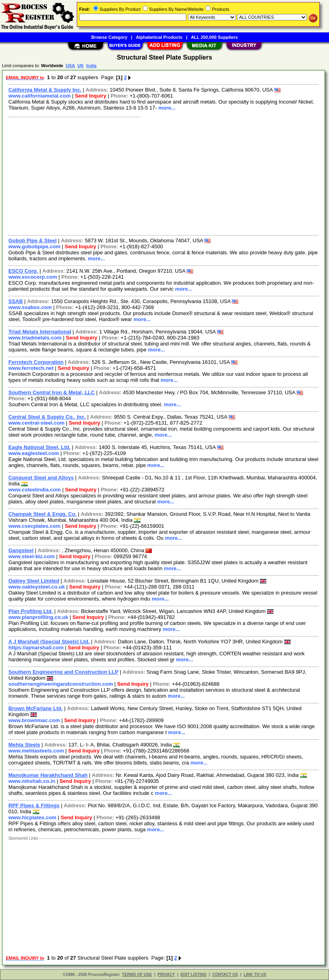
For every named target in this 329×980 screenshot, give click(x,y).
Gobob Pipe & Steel (33, 241)
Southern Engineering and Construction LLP (63, 672)
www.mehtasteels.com (36, 751)
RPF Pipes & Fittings (34, 805)
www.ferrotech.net (31, 368)
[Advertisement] (164, 175)
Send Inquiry (91, 96)
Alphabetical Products (159, 37)
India (92, 66)
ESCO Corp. (23, 271)
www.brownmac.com (34, 720)
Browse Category (109, 37)
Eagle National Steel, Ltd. (39, 447)
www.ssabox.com (30, 307)
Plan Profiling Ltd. (31, 611)
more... (167, 108)
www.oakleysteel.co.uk (37, 587)
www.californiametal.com (40, 96)
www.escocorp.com (33, 277)
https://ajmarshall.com (36, 648)
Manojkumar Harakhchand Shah (48, 775)
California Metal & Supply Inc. (45, 90)
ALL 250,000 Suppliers (214, 37)
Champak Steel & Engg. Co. (42, 514)
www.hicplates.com (32, 817)
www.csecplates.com (34, 526)
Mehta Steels (24, 745)
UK (81, 66)
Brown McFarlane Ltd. (36, 708)
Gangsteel (21, 550)
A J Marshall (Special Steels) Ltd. (49, 642)
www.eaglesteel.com (34, 453)
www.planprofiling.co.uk (38, 617)
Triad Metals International (40, 332)
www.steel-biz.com (32, 556)
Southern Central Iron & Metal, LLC (52, 392)
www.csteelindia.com (35, 490)
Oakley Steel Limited (34, 581)
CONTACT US (225, 975)
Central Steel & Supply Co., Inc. (47, 417)
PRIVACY (166, 975)
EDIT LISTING (194, 975)
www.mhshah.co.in (32, 781)
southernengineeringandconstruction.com (61, 684)
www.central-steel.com (36, 423)
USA (70, 66)
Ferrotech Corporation (36, 362)
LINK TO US (255, 975)
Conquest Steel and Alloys (41, 478)
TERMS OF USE (137, 975)
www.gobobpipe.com (34, 246)
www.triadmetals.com (35, 338)
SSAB (16, 301)
